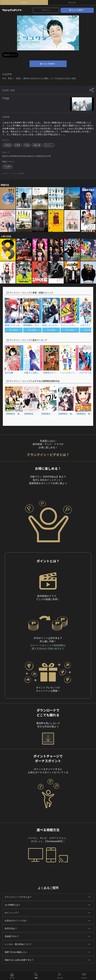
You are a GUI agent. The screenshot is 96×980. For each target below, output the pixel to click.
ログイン (46, 10)
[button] (88, 315)
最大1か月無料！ (77, 10)
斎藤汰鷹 (37, 145)
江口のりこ (49, 145)
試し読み (14, 330)
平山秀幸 (7, 167)
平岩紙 (27, 145)
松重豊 (18, 145)
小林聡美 (7, 145)
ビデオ (24, 3)
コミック (72, 3)
